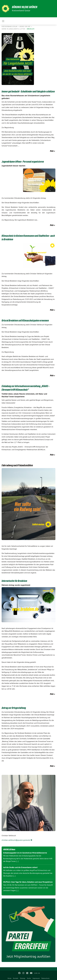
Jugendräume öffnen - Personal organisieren (23, 162)
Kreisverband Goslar (10, 26)
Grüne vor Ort (25, 26)
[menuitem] (9, 978)
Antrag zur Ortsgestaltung (14, 708)
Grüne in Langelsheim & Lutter (14, 29)
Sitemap (23, 978)
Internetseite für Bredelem (14, 581)
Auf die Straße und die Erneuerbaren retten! (20, 867)
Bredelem (31, 29)
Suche (29, 978)
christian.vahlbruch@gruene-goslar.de (16, 840)
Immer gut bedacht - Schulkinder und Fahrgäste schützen (28, 91)
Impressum (36, 978)
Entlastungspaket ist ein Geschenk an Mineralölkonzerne (25, 853)
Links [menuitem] (36, 973)
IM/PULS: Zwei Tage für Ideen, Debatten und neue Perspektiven (28, 882)
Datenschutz (45, 978)
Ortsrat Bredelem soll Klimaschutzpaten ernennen (25, 320)
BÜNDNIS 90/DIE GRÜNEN (25, 7)
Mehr (52, 151)
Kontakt (16, 978)
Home (9, 978)
